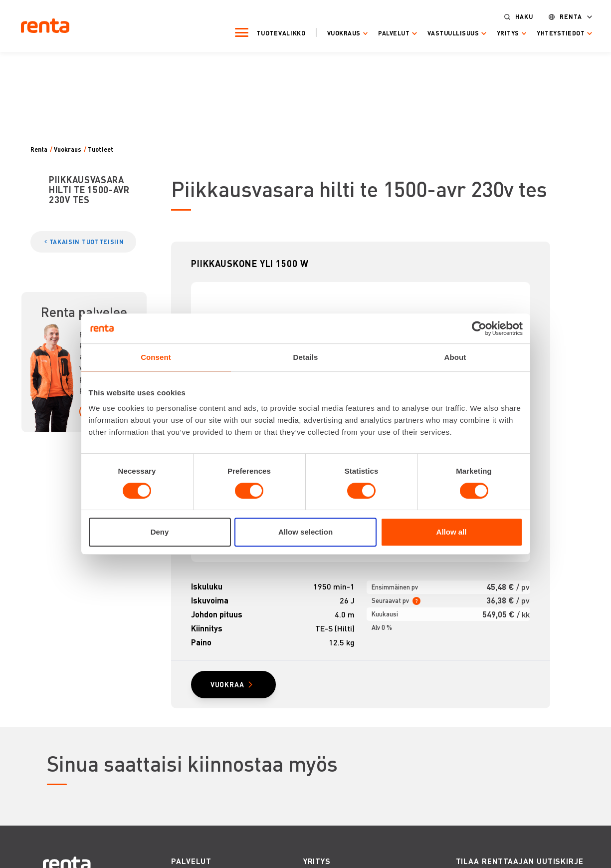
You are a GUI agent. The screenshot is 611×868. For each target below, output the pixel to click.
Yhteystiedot (553, 32)
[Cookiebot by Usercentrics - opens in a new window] (479, 328)
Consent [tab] (156, 357)
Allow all (452, 532)
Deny (160, 532)
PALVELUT (191, 863)
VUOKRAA (229, 685)
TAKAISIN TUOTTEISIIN (87, 242)
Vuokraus (335, 32)
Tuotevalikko (273, 32)
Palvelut (386, 32)
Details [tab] (306, 357)
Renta (563, 16)
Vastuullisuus (445, 32)
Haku (516, 16)
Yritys (500, 32)
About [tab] (455, 357)
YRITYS (317, 863)
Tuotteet (101, 149)
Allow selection (305, 532)
